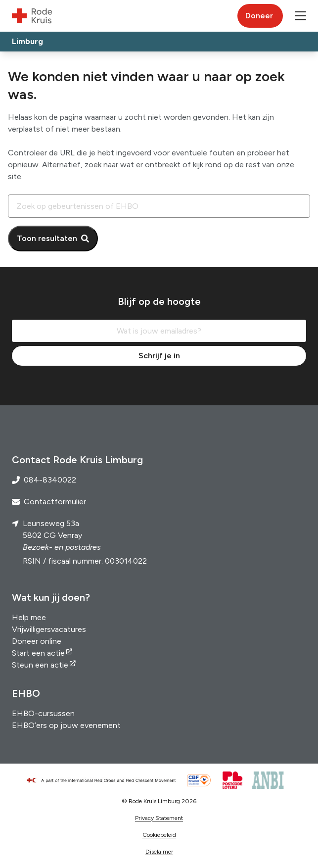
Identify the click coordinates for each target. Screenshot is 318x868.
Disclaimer (159, 852)
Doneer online (37, 641)
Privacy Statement (159, 818)
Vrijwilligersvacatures (49, 629)
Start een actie (38, 653)
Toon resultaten (47, 238)
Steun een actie (40, 665)
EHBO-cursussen (43, 713)
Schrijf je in (159, 356)
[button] (300, 16)
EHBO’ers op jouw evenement (66, 725)
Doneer (259, 16)
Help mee (29, 617)
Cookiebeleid (159, 835)
